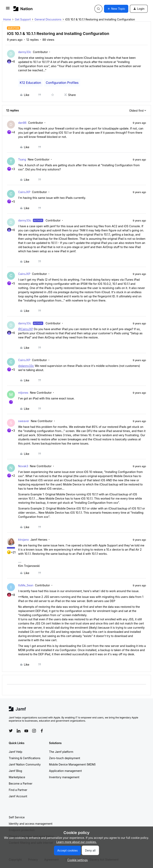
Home (7, 19)
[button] (8, 9)
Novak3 (23, 466)
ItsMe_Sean (26, 585)
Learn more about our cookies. (77, 842)
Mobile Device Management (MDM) (72, 764)
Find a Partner (18, 790)
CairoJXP (24, 192)
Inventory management (64, 777)
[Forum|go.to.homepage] (23, 9)
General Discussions (48, 19)
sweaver (24, 421)
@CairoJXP (26, 329)
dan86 (22, 123)
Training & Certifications (25, 758)
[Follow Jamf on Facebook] (42, 731)
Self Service (17, 817)
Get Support (23, 19)
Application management (65, 771)
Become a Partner (21, 783)
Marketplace (17, 777)
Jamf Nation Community (25, 764)
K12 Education (30, 83)
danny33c (25, 52)
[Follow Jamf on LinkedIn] (19, 731)
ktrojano (24, 540)
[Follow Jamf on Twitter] (11, 731)
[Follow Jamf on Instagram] (34, 731)
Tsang (22, 159)
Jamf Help (16, 752)
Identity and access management (31, 824)
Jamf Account (18, 796)
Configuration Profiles (62, 83)
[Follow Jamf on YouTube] (26, 731)
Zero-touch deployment (65, 758)
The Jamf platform (61, 752)
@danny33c (26, 366)
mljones (23, 393)
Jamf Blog (15, 771)
